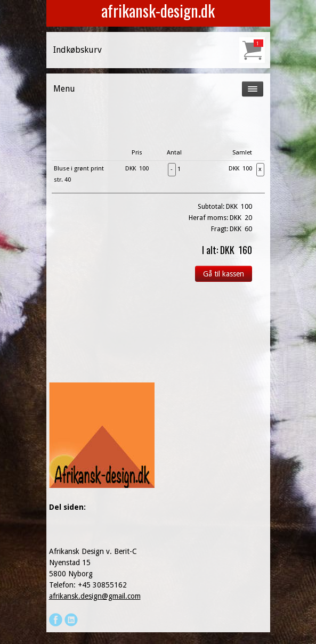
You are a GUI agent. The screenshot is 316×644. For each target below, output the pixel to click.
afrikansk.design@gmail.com (95, 596)
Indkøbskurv (78, 50)
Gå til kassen (224, 274)
